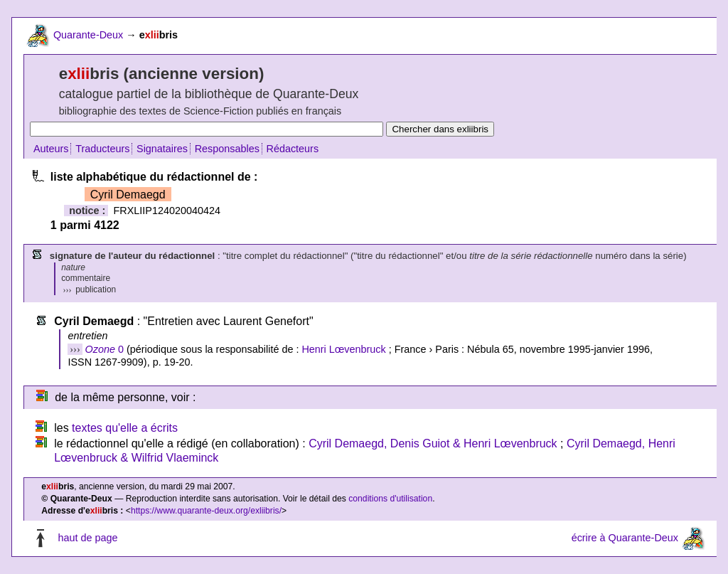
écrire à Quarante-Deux (625, 538)
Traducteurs (102, 149)
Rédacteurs (293, 149)
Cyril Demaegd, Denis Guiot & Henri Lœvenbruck (433, 443)
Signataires (162, 149)
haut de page (87, 538)
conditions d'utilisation (390, 499)
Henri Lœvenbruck (343, 349)
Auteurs (51, 149)
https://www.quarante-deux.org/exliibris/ (206, 511)
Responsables (227, 149)
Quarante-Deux (88, 35)
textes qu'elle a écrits (125, 428)
